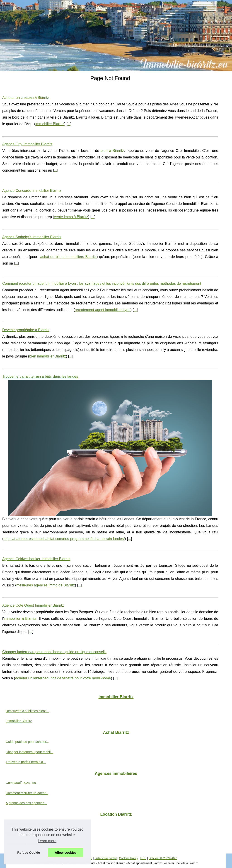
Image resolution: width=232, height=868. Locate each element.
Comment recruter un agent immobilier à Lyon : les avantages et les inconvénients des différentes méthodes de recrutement (102, 283)
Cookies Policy (128, 858)
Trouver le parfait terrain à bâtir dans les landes (40, 376)
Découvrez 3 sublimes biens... (27, 711)
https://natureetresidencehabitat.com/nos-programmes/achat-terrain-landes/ (64, 539)
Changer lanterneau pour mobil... (29, 752)
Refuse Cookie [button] (29, 853)
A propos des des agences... (26, 803)
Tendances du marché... (23, 844)
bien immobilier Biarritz (48, 356)
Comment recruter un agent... (27, 793)
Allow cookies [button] (66, 853)
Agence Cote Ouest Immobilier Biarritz (33, 605)
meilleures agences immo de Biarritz (46, 585)
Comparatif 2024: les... (22, 783)
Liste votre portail (105, 858)
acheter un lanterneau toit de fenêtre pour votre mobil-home (63, 678)
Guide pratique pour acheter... (27, 742)
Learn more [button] (47, 841)
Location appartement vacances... (30, 824)
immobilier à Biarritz (20, 619)
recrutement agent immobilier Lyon (103, 310)
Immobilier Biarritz (19, 721)
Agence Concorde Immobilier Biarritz (32, 191)
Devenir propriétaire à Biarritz (26, 330)
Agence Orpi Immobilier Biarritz (27, 144)
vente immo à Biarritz (71, 217)
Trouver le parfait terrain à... (26, 762)
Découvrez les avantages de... (28, 834)
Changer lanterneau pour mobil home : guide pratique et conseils (54, 652)
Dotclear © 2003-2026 (163, 858)
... (69, 124)
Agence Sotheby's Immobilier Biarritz (32, 237)
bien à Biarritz (112, 151)
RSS (143, 858)
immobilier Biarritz (50, 124)
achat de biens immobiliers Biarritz (69, 257)
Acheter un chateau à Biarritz (26, 98)
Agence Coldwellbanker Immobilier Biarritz (36, 559)
